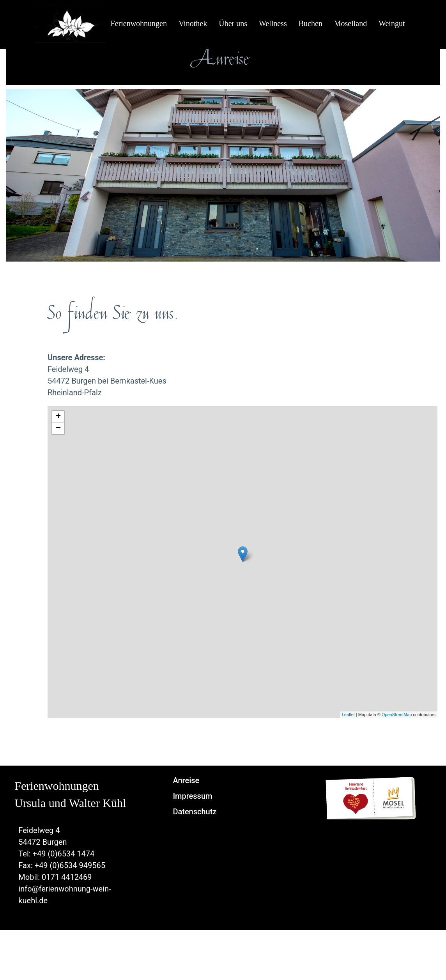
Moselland (350, 23)
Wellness (273, 23)
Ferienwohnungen (139, 23)
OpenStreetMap (397, 715)
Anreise (186, 780)
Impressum (192, 796)
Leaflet (348, 715)
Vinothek (193, 23)
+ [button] (58, 417)
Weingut (392, 23)
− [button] (58, 428)
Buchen (311, 23)
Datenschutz (195, 812)
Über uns (233, 23)
